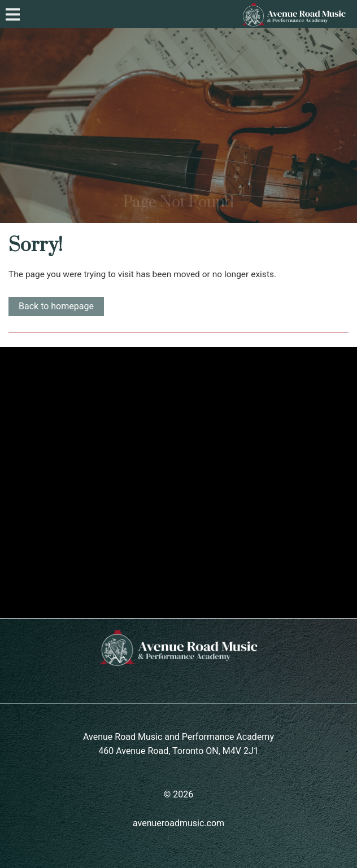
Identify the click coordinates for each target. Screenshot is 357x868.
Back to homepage (56, 306)
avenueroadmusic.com (178, 823)
